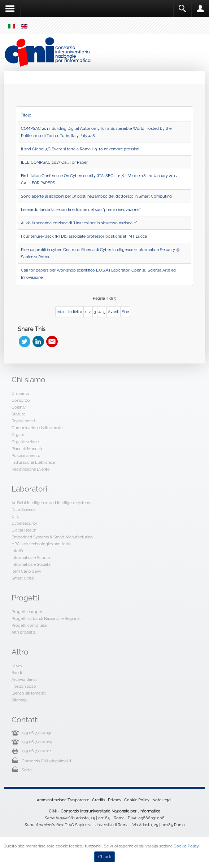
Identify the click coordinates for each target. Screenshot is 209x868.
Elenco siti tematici (29, 693)
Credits (99, 800)
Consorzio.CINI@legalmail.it (47, 761)
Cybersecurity (24, 523)
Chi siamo (20, 393)
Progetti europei (27, 612)
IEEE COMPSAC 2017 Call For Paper (54, 162)
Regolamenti (23, 421)
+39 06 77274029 (37, 742)
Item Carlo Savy (26, 571)
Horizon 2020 (24, 686)
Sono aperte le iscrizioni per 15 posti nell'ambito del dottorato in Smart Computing (96, 196)
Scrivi (27, 770)
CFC (16, 516)
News (17, 666)
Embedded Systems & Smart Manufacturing (52, 537)
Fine (125, 312)
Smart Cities (23, 578)
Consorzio (21, 400)
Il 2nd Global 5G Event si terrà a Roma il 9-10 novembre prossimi (80, 149)
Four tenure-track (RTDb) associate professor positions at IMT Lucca (84, 236)
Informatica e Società (31, 564)
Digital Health (24, 530)
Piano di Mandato (28, 449)
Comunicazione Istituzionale (37, 428)
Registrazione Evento (31, 469)
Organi (18, 435)
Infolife (18, 551)
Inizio (61, 312)
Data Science (23, 510)
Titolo (26, 115)
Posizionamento (26, 455)
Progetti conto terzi (29, 625)
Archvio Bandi (24, 679)
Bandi (17, 673)
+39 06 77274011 (37, 751)
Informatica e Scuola (31, 558)
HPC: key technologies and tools (41, 544)
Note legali (162, 800)
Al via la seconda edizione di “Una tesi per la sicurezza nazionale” (79, 223)
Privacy (115, 800)
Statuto (19, 414)
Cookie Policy (137, 800)
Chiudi (104, 857)
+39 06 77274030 (37, 733)
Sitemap (19, 700)
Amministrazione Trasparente (63, 800)
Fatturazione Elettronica (33, 462)
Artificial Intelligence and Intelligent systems (51, 503)
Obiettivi (19, 407)
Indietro (75, 312)
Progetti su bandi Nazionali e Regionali (46, 618)
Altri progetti (23, 632)
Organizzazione (25, 442)
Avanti (114, 312)
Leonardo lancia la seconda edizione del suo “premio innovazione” (81, 210)
